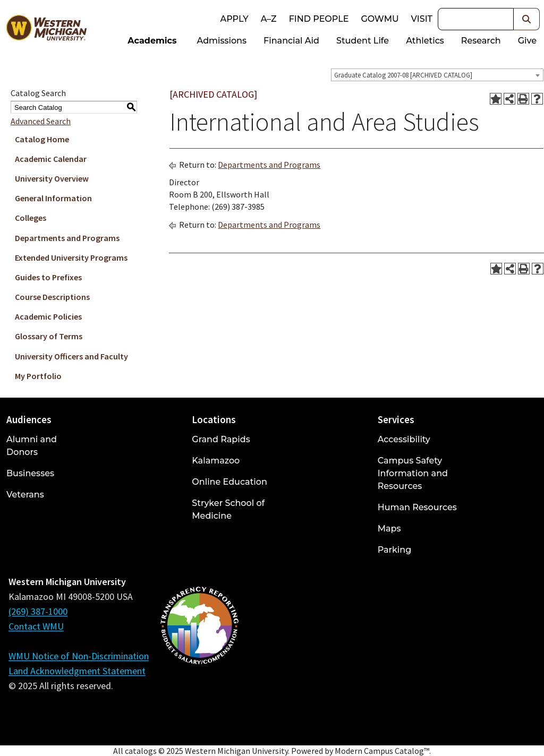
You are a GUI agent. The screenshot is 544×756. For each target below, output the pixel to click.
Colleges (31, 218)
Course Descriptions (52, 297)
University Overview (52, 178)
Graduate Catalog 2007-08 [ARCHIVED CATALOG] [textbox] (403, 75)
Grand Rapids (221, 439)
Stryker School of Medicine (228, 509)
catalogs (141, 751)
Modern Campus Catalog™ (382, 751)
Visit (422, 19)
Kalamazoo (216, 461)
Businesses (30, 473)
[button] (527, 19)
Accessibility (404, 439)
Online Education (229, 482)
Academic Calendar (51, 159)
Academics (152, 41)
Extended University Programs (71, 257)
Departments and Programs (67, 238)
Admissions (222, 41)
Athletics (425, 41)
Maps (389, 529)
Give (527, 41)
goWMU (380, 19)
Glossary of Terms (49, 336)
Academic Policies (48, 316)
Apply (234, 19)
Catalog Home (42, 139)
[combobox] (437, 75)
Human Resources (417, 507)
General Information (53, 198)
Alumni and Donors (32, 446)
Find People (319, 19)
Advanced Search (41, 121)
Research (481, 41)
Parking (395, 550)
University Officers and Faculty (71, 356)
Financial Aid (291, 41)
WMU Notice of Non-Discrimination (79, 656)
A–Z (269, 19)
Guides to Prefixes (48, 277)
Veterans (25, 495)
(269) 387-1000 (38, 611)
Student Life (363, 41)
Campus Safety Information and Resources (413, 473)
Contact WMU (36, 626)
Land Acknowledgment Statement (77, 671)
